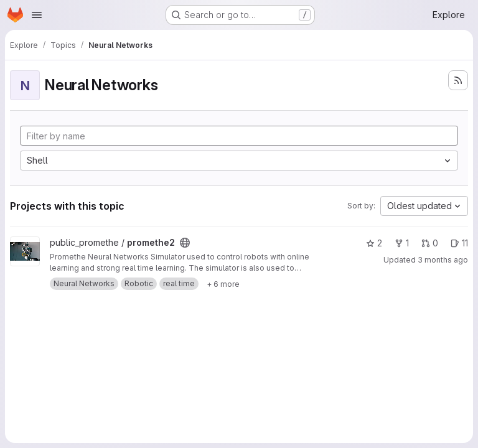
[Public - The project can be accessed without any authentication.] (185, 243)
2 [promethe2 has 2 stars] (374, 243)
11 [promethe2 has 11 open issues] (459, 243)
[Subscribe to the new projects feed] (458, 80)
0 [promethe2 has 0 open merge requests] (430, 243)
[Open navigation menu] (37, 15)
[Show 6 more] (223, 284)
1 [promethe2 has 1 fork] (402, 243)
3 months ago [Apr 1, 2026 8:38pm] (443, 260)
